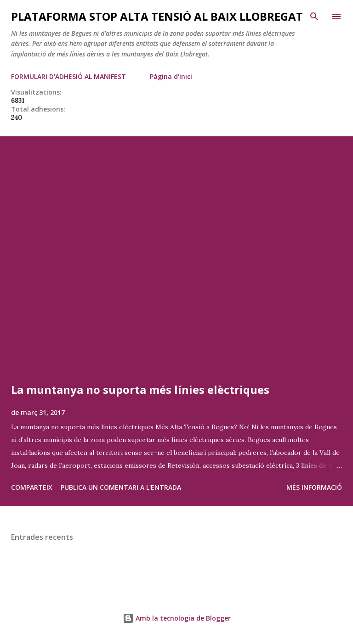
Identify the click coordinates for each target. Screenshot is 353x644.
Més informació (314, 487)
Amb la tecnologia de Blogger (177, 618)
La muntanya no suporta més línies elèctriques (140, 389)
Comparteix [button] (32, 487)
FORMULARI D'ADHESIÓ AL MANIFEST (68, 76)
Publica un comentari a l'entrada (121, 487)
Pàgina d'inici (171, 76)
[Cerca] (314, 17)
